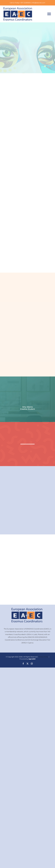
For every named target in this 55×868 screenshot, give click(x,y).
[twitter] (27, 664)
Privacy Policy (43, 657)
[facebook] (23, 664)
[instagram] (32, 664)
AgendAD (32, 659)
